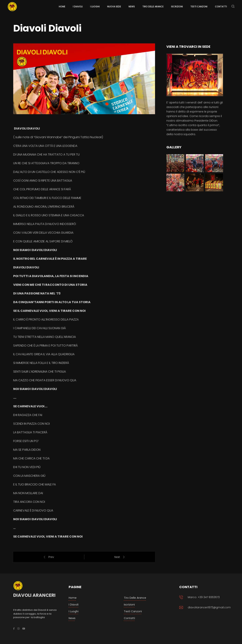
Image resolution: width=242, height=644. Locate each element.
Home (73, 598)
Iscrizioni (129, 605)
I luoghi (74, 611)
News (72, 618)
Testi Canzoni (133, 611)
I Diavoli (74, 605)
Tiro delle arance (135, 598)
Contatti (129, 618)
